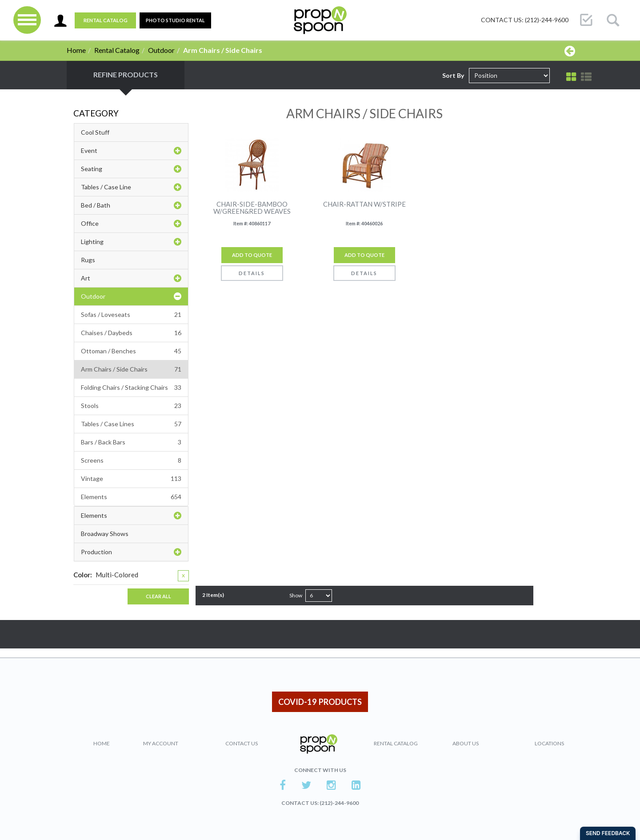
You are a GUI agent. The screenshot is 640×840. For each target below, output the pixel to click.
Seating (131, 169)
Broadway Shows (105, 534)
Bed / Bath (131, 205)
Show (296, 595)
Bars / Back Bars (131, 442)
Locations (549, 743)
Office (131, 224)
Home (76, 50)
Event (131, 151)
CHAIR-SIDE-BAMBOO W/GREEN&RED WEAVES (252, 208)
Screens (131, 460)
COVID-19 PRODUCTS (320, 702)
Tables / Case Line (131, 187)
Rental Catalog (106, 20)
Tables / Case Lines (131, 424)
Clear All (158, 596)
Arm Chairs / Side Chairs (131, 369)
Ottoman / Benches (131, 351)
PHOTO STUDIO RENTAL (175, 20)
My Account (161, 743)
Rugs (88, 260)
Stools (131, 406)
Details (252, 273)
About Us (466, 743)
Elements (131, 497)
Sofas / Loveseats (131, 315)
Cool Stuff (95, 132)
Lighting (131, 242)
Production (131, 552)
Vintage (131, 479)
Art (131, 278)
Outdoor (161, 50)
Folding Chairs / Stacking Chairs (131, 388)
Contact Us (242, 743)
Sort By (453, 75)
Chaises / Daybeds (131, 333)
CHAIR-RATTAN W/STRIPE (364, 204)
